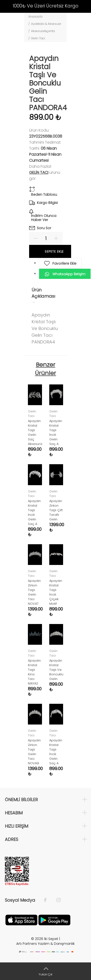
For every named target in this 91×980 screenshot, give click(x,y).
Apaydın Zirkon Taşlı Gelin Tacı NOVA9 (34, 752)
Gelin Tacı (38, 38)
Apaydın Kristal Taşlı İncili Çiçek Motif (56, 592)
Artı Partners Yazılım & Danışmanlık (45, 944)
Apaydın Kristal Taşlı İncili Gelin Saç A (56, 432)
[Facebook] (48, 900)
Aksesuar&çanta (43, 31)
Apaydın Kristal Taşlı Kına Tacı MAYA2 (34, 672)
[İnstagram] (56, 900)
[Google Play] (54, 920)
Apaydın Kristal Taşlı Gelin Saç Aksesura (35, 432)
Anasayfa (35, 17)
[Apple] (21, 920)
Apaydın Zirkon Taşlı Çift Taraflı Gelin (56, 510)
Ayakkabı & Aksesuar (46, 24)
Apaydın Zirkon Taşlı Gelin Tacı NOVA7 (34, 592)
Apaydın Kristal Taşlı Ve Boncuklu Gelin (56, 670)
